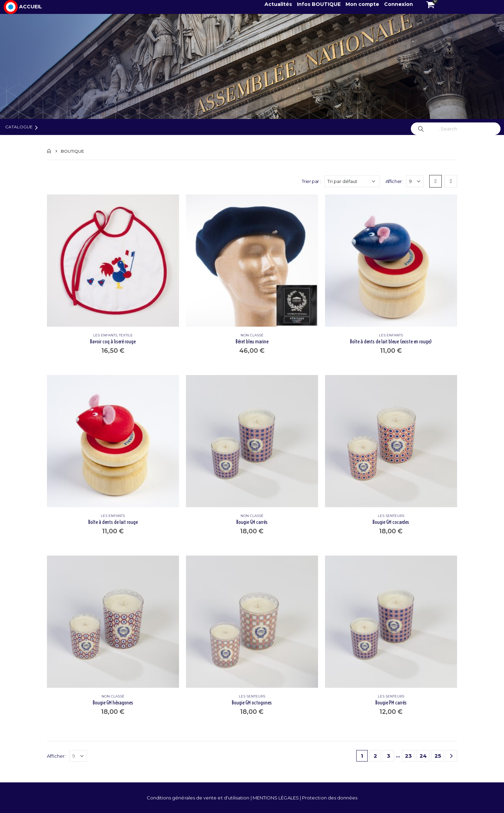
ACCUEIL (31, 7)
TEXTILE (126, 335)
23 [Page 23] (408, 756)
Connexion (399, 4)
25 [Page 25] (438, 756)
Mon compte (362, 4)
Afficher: (394, 181)
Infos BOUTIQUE (319, 4)
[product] (113, 261)
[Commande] (352, 181)
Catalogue (19, 127)
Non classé (252, 335)
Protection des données (330, 798)
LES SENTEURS (391, 516)
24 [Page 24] (423, 756)
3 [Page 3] (389, 756)
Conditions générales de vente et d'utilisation (199, 798)
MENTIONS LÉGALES (276, 798)
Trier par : (311, 181)
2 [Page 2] (375, 756)
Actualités (279, 4)
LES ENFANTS (105, 335)
